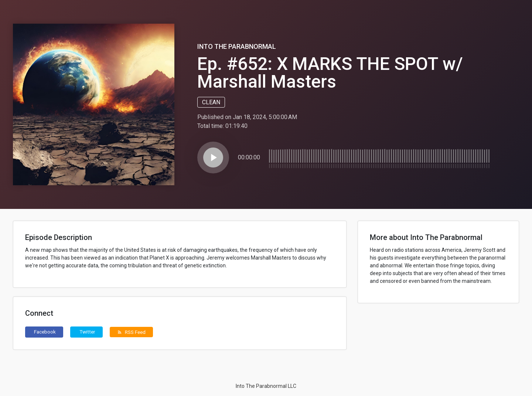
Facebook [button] (45, 332)
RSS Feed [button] (131, 332)
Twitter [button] (87, 332)
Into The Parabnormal (237, 46)
